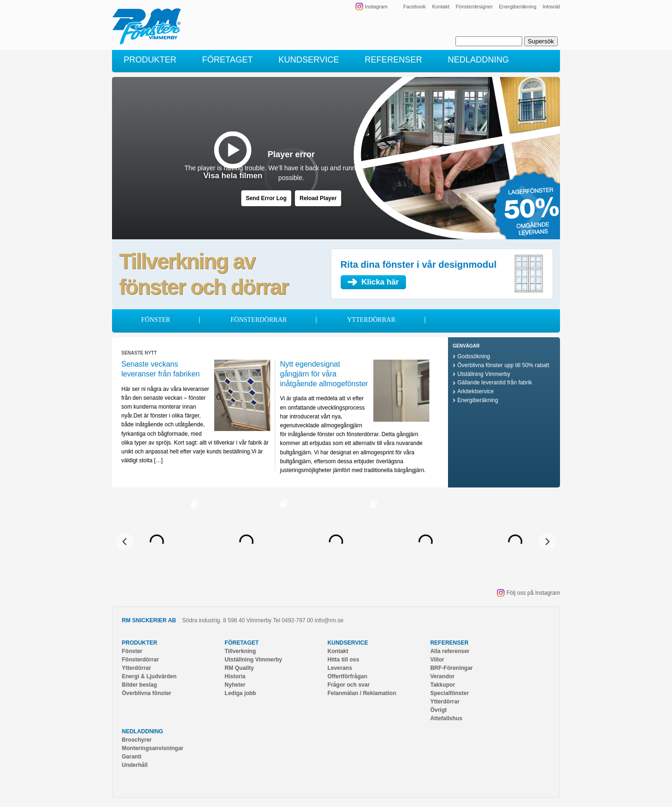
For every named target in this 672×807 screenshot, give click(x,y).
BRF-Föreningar (451, 668)
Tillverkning (240, 651)
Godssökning (474, 356)
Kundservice (348, 643)
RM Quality (239, 668)
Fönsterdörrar (259, 320)
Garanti (132, 757)
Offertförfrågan (347, 676)
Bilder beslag (139, 685)
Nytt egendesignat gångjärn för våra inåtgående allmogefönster (324, 374)
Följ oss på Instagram (533, 593)
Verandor (442, 676)
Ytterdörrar (371, 320)
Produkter (140, 643)
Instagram (376, 7)
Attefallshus (446, 718)
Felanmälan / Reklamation (362, 693)
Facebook (414, 7)
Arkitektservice (476, 391)
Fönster (156, 320)
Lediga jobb (240, 693)
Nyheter (235, 685)
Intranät (551, 7)
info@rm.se (329, 620)
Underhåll (135, 765)
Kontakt (441, 7)
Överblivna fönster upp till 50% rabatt (503, 365)
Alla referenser (450, 651)
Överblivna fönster (147, 693)
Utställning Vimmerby (484, 374)
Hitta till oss (343, 660)
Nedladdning (143, 731)
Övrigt (438, 710)
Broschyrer (137, 740)
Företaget (241, 643)
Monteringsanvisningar (153, 748)
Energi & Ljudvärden (149, 676)
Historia (235, 676)
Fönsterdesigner (474, 7)
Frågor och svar (349, 685)
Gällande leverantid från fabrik (495, 383)
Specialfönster (450, 693)
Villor (437, 660)
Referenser (449, 643)
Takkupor (443, 685)
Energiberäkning (518, 7)
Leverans (340, 668)
